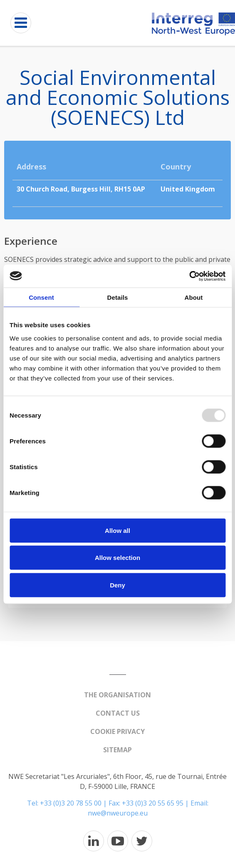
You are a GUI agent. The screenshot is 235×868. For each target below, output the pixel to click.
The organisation (117, 695)
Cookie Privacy (117, 731)
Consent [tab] (41, 297)
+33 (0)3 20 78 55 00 (71, 803)
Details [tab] (118, 297)
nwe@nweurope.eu (118, 813)
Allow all (117, 530)
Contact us (118, 713)
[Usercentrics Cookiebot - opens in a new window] (189, 276)
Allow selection (117, 558)
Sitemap (117, 750)
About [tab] (194, 297)
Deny (117, 585)
